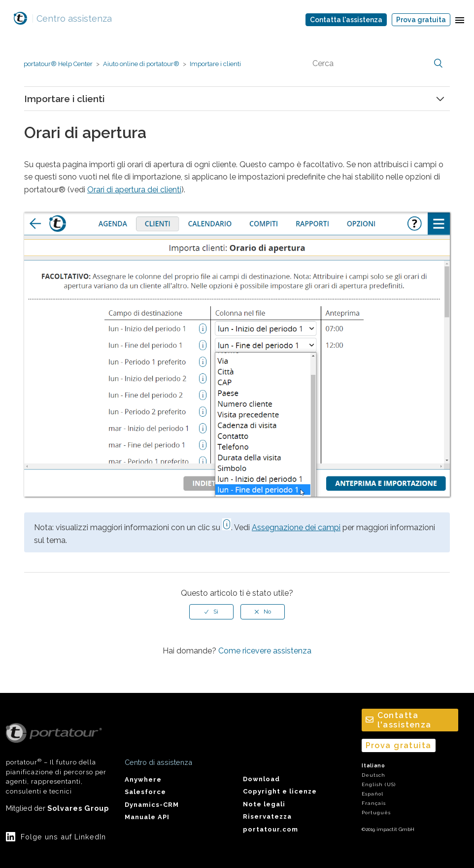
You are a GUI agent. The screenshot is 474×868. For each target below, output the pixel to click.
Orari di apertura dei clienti (134, 190)
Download (261, 779)
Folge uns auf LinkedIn (63, 837)
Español (372, 794)
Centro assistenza (72, 18)
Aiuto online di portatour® (141, 64)
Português (376, 813)
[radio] (211, 612)
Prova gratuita (421, 20)
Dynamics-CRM (152, 805)
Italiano (373, 766)
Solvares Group (78, 808)
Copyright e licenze (280, 791)
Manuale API (147, 817)
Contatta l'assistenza (346, 20)
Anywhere (143, 779)
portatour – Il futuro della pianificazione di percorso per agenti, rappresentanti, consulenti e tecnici (56, 759)
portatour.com (271, 829)
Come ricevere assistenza (265, 651)
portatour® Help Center (58, 64)
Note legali (264, 804)
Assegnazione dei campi (296, 527)
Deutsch (373, 775)
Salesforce (145, 792)
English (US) (379, 784)
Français (374, 803)
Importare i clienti (215, 64)
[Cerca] (376, 64)
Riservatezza (267, 816)
